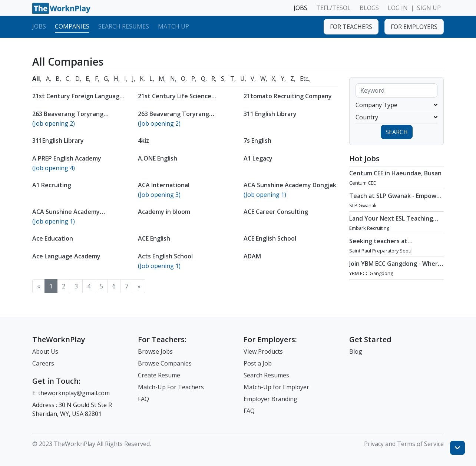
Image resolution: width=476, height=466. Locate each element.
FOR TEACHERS (351, 27)
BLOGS (369, 8)
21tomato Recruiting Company (288, 96)
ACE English (154, 238)
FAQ (143, 399)
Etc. (305, 79)
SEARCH (397, 132)
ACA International (164, 185)
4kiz (143, 141)
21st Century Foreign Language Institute (78, 100)
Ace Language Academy (66, 256)
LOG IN (398, 8)
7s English (257, 141)
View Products (263, 351)
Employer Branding (270, 399)
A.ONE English (158, 158)
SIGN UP (429, 8)
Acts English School (165, 256)
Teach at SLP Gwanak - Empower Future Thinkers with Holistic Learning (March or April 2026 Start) (396, 207)
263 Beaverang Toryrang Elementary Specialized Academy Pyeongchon (79, 121)
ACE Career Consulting (276, 212)
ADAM (252, 256)
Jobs (39, 26)
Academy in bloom (164, 212)
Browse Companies (165, 363)
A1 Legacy (258, 158)
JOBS (300, 8)
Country (396, 117)
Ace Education (53, 238)
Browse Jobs (155, 351)
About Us (45, 351)
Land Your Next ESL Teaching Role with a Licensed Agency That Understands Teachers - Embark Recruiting (392, 229)
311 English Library (270, 114)
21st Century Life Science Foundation (175, 100)
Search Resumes (124, 26)
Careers (43, 363)
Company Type (396, 105)
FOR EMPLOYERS (414, 27)
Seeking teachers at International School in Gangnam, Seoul (382, 248)
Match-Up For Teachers (171, 387)
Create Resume (159, 375)
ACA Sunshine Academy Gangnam (66, 215)
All (36, 79)
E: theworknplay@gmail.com (71, 393)
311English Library (58, 141)
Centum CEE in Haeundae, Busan (395, 173)
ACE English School (270, 238)
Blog (356, 351)
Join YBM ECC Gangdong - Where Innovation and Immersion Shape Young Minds (396, 271)
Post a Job (258, 363)
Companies (72, 26)
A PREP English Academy (67, 158)
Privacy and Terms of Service (404, 444)
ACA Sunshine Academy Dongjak (290, 185)
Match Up (173, 26)
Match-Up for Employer (276, 387)
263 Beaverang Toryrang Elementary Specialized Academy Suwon (185, 121)
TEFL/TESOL (333, 8)
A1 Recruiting (52, 185)
